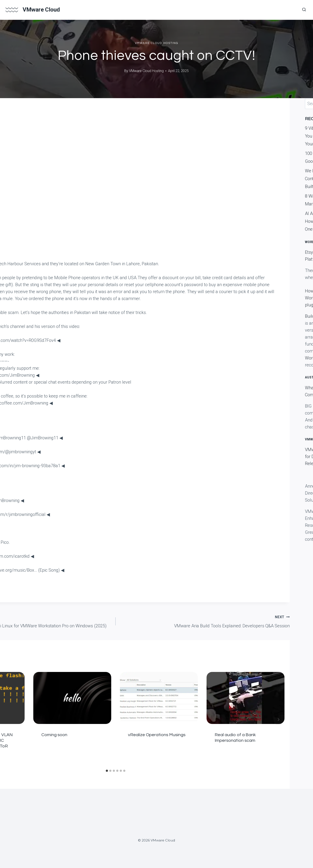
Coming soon (54, 735)
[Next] (278, 720)
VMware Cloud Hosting (146, 71)
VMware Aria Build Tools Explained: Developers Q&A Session (205, 621)
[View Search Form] (304, 10)
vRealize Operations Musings (157, 735)
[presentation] (72, 698)
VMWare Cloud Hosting (157, 43)
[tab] (107, 771)
